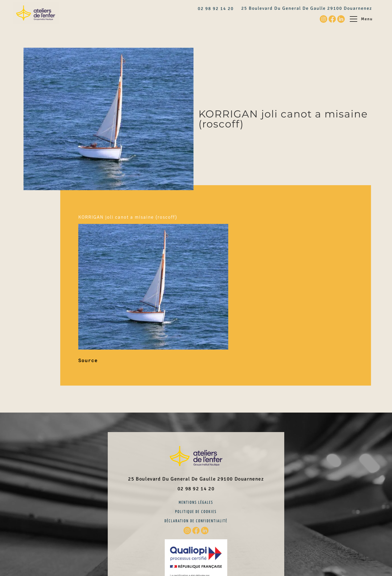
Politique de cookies (196, 512)
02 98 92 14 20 (216, 8)
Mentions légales (196, 503)
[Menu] (353, 19)
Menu (367, 19)
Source (88, 360)
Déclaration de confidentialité (196, 521)
